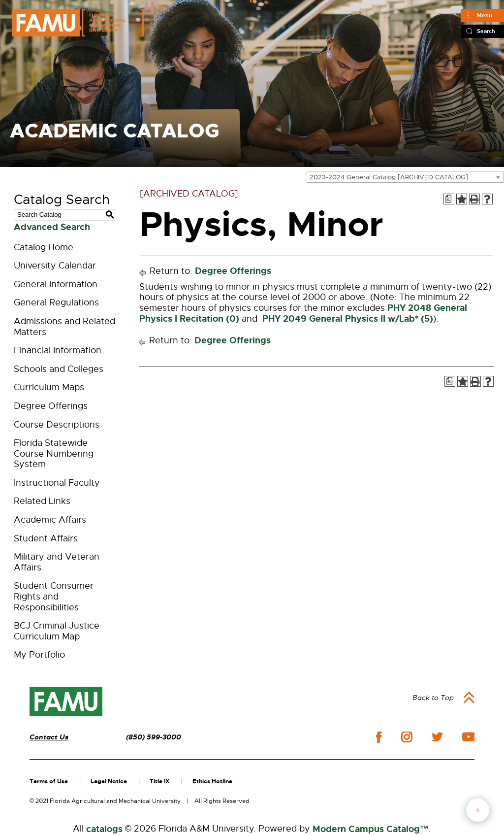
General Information (56, 284)
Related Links (42, 501)
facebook (379, 737)
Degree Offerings (51, 406)
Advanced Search (52, 227)
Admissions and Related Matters (64, 327)
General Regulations (56, 302)
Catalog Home (44, 247)
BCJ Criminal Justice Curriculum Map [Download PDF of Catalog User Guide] (57, 631)
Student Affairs (46, 538)
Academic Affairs (50, 520)
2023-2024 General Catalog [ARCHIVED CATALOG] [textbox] (389, 177)
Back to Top (433, 698)
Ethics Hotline (212, 781)
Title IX (160, 781)
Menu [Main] (485, 15)
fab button (478, 810)
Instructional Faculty (57, 483)
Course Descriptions (57, 425)
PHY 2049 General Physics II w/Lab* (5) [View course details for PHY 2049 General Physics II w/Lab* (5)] (346, 319)
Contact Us (49, 737)
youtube (468, 737)
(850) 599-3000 (154, 737)
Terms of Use (49, 781)
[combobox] (405, 177)
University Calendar (55, 266)
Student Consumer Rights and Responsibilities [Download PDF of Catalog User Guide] (54, 596)
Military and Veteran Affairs (57, 562)
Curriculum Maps (49, 387)
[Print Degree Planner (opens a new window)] (449, 199)
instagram (407, 737)
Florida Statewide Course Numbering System (54, 453)
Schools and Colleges (59, 369)
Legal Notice (109, 781)
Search (486, 31)
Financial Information (58, 350)
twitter (437, 737)
